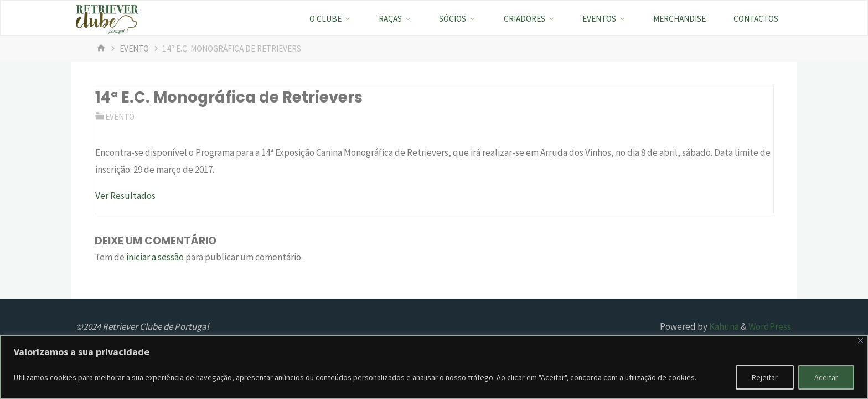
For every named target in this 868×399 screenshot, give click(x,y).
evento (134, 48)
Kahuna (723, 326)
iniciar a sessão (155, 257)
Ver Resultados (125, 196)
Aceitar (826, 377)
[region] (434, 367)
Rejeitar (765, 377)
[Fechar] (861, 341)
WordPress (770, 326)
